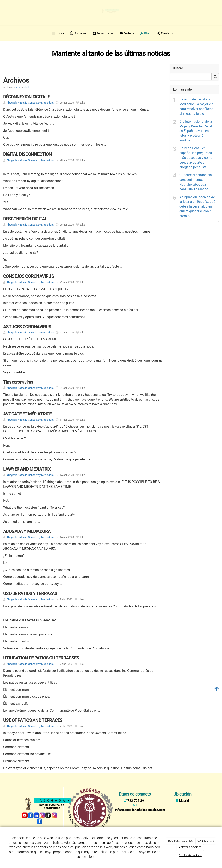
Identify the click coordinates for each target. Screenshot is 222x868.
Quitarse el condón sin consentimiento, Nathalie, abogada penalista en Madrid (196, 182)
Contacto (166, 33)
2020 (18, 88)
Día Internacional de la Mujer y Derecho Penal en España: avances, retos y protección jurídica (196, 131)
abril (26, 88)
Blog (145, 33)
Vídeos (127, 33)
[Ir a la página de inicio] (16, 33)
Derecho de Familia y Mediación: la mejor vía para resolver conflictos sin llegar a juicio (196, 106)
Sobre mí (78, 33)
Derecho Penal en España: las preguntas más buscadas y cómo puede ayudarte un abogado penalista (196, 158)
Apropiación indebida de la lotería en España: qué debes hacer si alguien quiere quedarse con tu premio (197, 206)
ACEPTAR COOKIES (190, 847)
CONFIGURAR (205, 841)
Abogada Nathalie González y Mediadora (30, 103)
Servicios (103, 33)
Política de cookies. (190, 855)
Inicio (58, 33)
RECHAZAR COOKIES (181, 841)
